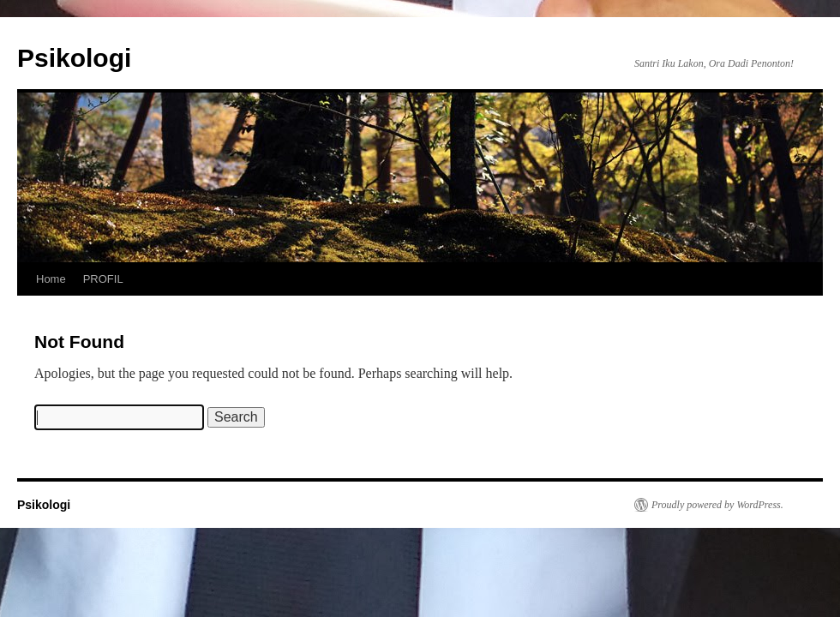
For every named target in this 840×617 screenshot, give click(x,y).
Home (51, 279)
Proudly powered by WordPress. (717, 505)
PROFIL (103, 279)
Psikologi (74, 58)
